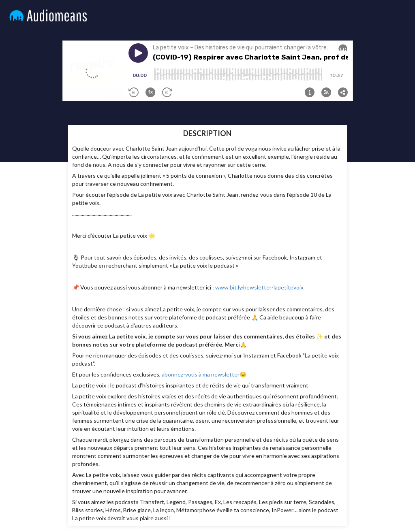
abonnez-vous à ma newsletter (201, 374)
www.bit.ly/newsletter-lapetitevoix (259, 287)
